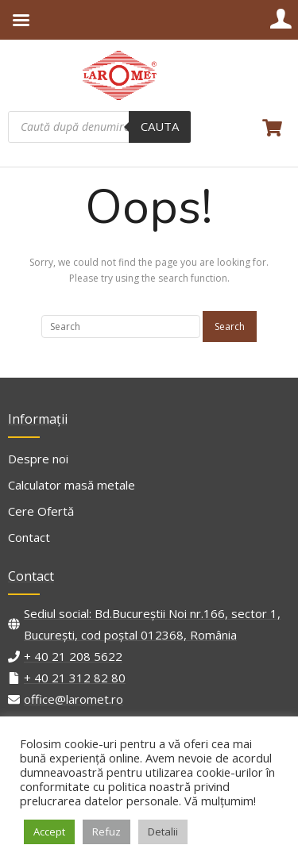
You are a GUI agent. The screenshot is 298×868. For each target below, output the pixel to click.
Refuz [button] (106, 832)
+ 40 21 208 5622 (73, 656)
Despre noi (38, 459)
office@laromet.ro (74, 699)
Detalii (163, 832)
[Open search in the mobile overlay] (99, 127)
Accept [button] (49, 832)
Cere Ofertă (41, 511)
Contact (29, 537)
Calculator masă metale (72, 485)
